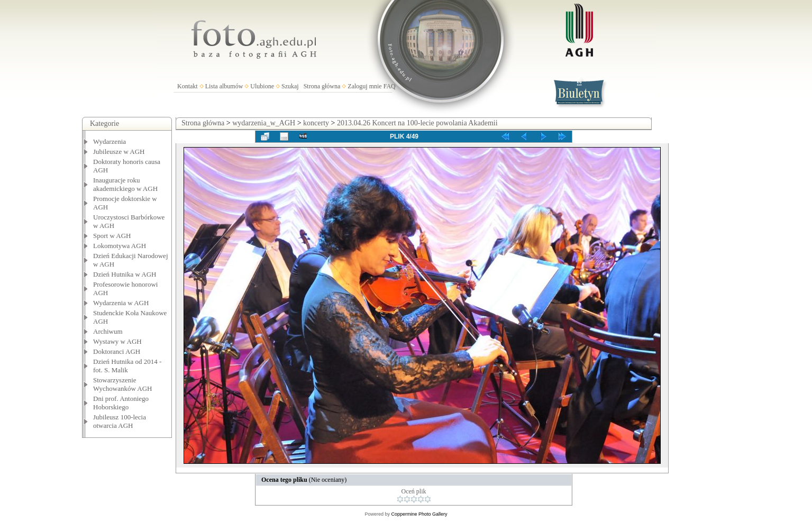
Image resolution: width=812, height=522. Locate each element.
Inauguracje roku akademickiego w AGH (125, 184)
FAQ (390, 86)
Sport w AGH (112, 236)
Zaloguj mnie (364, 86)
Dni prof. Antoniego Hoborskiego (121, 403)
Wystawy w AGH (117, 341)
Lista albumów (224, 86)
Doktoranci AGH (117, 351)
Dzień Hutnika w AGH (125, 274)
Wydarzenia (110, 141)
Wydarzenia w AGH (121, 303)
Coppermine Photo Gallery (419, 514)
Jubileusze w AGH (119, 152)
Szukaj (290, 86)
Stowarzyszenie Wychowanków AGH (123, 384)
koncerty (316, 123)
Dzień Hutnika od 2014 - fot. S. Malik (127, 366)
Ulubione (262, 86)
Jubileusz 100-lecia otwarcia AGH (120, 421)
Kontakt (188, 86)
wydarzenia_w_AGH (264, 123)
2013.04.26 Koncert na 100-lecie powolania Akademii (417, 123)
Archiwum (108, 331)
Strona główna (322, 86)
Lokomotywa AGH (120, 246)
